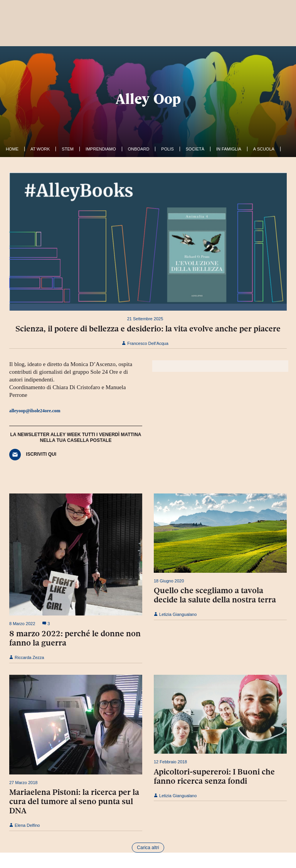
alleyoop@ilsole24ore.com (35, 411)
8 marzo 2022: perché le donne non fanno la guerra (75, 638)
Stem (68, 149)
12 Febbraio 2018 (170, 762)
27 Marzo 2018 (23, 783)
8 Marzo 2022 (22, 624)
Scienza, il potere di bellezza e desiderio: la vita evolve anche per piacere (148, 329)
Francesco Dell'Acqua (145, 343)
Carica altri (148, 848)
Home (12, 149)
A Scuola (264, 149)
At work (40, 149)
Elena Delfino (25, 825)
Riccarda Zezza (27, 657)
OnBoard (139, 149)
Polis (167, 149)
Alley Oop (148, 99)
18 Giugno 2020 (169, 581)
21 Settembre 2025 (145, 319)
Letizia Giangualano (175, 614)
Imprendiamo (101, 149)
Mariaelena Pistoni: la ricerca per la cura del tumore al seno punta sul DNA (74, 801)
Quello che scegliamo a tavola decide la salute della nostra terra (215, 595)
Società (195, 149)
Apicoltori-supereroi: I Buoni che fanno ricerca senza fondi (214, 776)
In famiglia (229, 149)
